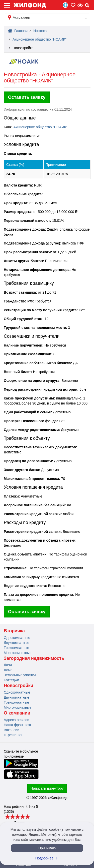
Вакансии (12, 730)
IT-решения (13, 735)
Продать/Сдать (65, 5)
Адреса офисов (16, 720)
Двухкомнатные (17, 643)
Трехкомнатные (16, 648)
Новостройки (19, 686)
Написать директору (47, 788)
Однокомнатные (17, 638)
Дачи (8, 665)
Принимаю (47, 848)
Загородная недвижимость (34, 658)
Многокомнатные (18, 653)
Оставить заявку (27, 97)
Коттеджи (11, 680)
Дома (8, 670)
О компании (17, 713)
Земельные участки (20, 675)
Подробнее (47, 858)
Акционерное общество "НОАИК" (40, 127)
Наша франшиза (17, 725)
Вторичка (14, 631)
